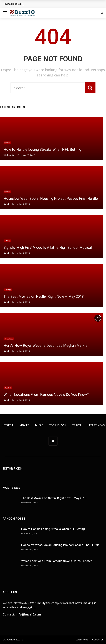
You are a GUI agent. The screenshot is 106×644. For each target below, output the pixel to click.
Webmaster (9, 155)
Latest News (96, 425)
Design (8, 388)
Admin (7, 204)
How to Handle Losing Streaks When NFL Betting (53, 529)
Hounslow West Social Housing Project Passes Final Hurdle (60, 545)
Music (7, 241)
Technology (58, 425)
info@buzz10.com (28, 614)
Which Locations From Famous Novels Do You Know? (56, 561)
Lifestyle (9, 339)
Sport (7, 143)
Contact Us (98, 640)
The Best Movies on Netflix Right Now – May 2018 (54, 498)
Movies (8, 290)
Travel (77, 425)
